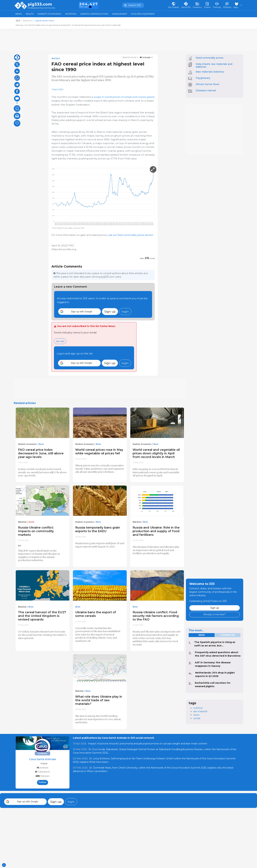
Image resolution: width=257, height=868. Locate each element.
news (196, 715)
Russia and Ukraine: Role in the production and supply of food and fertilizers (156, 531)
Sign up (110, 311)
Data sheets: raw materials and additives (214, 65)
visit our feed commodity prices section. (131, 235)
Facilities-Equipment (143, 14)
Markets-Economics (49, 14)
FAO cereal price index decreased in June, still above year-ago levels (41, 453)
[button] (79, 312)
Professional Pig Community (41, 8)
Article (31, 522)
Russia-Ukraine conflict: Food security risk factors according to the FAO (156, 616)
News (19, 14)
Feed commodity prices (210, 58)
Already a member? (215, 614)
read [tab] (202, 635)
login (125, 311)
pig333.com (40, 4)
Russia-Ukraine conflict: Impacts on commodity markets (36, 531)
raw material (200, 711)
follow (42, 782)
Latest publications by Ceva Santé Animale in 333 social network (114, 738)
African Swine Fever (208, 84)
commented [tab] (228, 635)
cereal (197, 718)
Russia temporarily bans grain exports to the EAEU (98, 529)
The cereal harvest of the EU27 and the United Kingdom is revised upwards (42, 616)
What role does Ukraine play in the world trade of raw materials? (99, 700)
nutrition (198, 708)
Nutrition (71, 14)
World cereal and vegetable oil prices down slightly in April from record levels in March (156, 453)
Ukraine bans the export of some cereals (96, 614)
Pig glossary (203, 78)
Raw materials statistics (210, 72)
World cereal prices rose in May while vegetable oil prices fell (99, 451)
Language (145, 57)
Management (120, 14)
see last (60, 341)
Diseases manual (206, 90)
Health (30, 14)
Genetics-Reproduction (94, 14)
